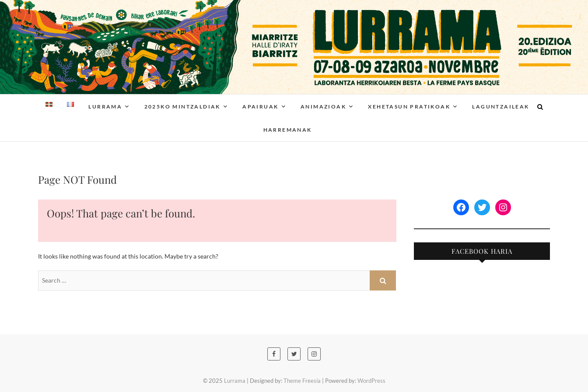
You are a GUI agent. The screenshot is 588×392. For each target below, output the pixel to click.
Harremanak (288, 130)
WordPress (371, 381)
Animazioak (323, 107)
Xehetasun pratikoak (409, 107)
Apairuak (260, 107)
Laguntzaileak (500, 107)
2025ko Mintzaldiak (182, 107)
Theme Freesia (302, 381)
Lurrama (105, 107)
